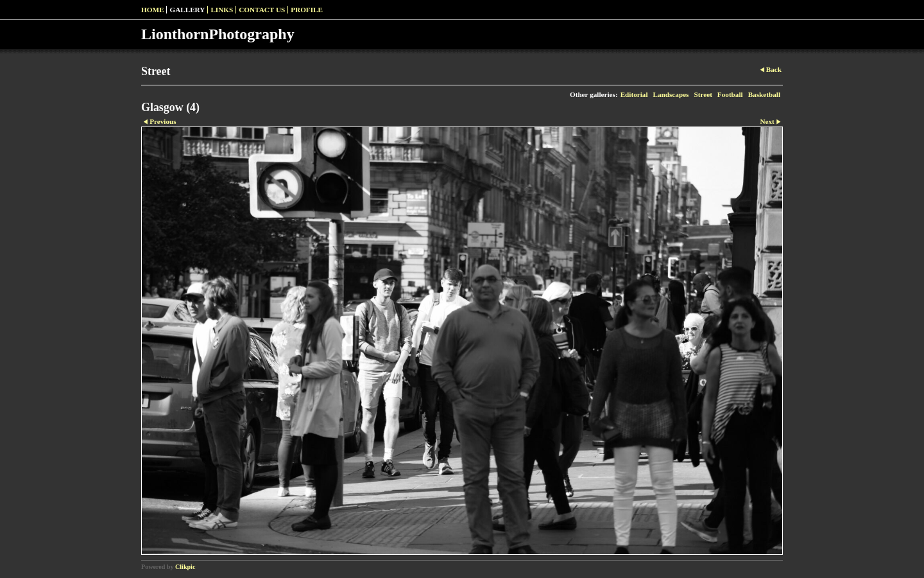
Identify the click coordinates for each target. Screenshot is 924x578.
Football (730, 94)
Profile (307, 10)
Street (703, 94)
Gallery (187, 10)
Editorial (634, 94)
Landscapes (671, 94)
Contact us (262, 10)
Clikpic (185, 567)
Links (222, 10)
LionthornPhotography (218, 34)
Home (152, 10)
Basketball (764, 94)
